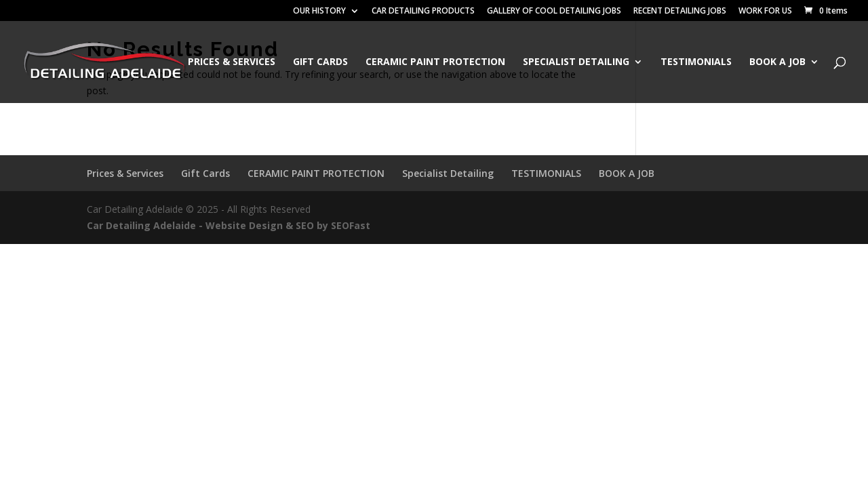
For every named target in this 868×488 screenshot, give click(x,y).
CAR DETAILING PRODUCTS (423, 12)
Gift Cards (320, 62)
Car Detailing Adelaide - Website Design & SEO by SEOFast (229, 225)
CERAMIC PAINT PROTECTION (435, 62)
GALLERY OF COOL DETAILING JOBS (554, 12)
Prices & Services (232, 62)
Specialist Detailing (576, 62)
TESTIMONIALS (696, 62)
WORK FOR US (765, 12)
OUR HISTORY (319, 12)
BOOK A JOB (777, 62)
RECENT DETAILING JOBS (680, 12)
